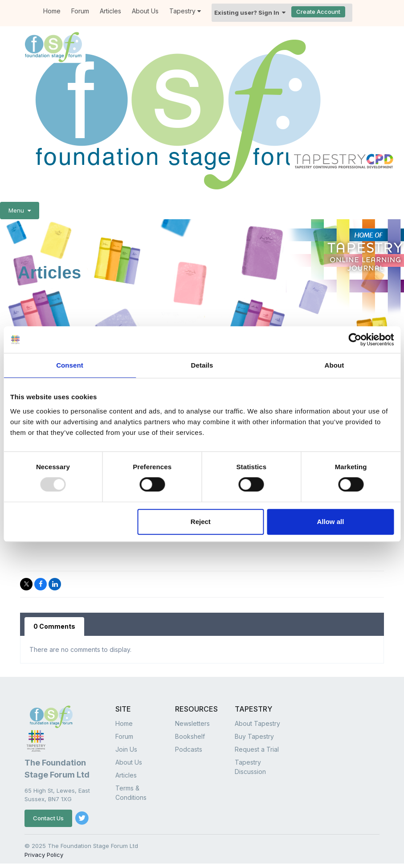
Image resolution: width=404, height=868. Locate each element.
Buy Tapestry (254, 736)
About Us (145, 11)
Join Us (126, 749)
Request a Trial (257, 749)
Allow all (331, 522)
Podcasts (189, 749)
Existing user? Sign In (250, 12)
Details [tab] (202, 365)
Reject (201, 522)
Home (124, 723)
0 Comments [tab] (54, 626)
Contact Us (48, 818)
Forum (124, 736)
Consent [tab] (70, 365)
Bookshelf (190, 736)
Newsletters (192, 723)
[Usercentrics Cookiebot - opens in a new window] (355, 340)
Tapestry (185, 11)
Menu (20, 210)
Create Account (318, 12)
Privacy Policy (44, 855)
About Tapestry (257, 723)
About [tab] (335, 365)
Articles (110, 11)
